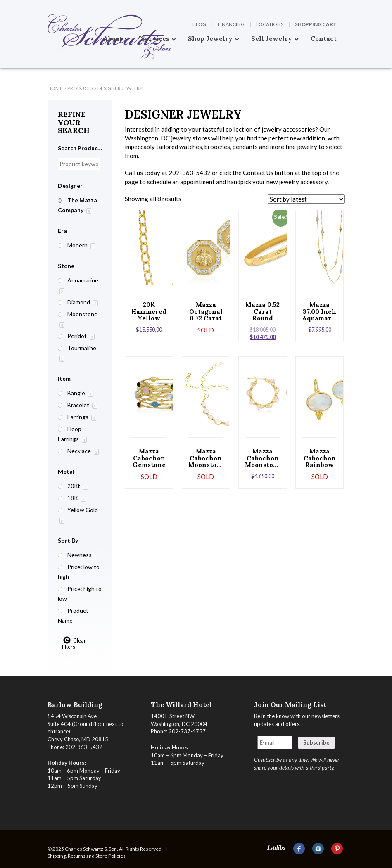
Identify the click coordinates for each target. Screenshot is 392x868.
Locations (270, 24)
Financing (231, 24)
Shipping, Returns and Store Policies (87, 856)
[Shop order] (306, 199)
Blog (199, 24)
